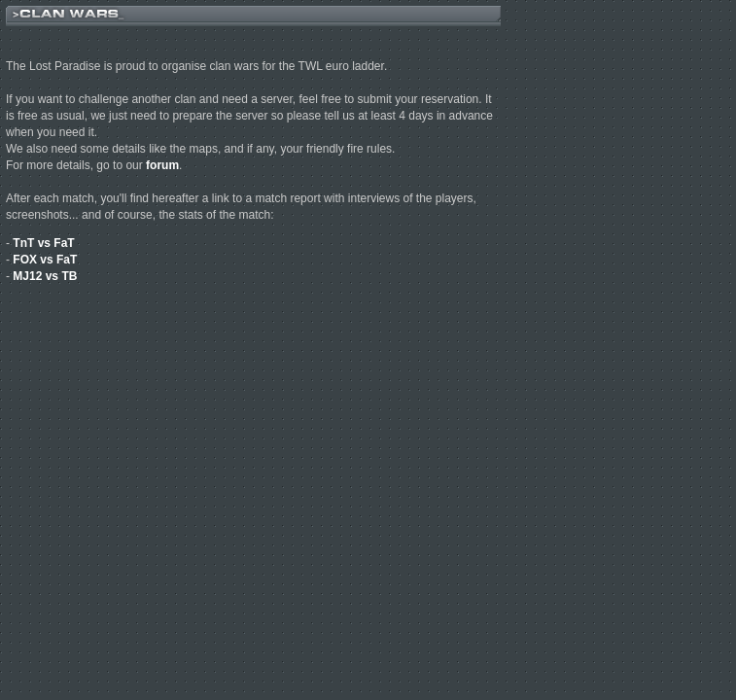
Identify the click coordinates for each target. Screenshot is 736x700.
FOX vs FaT (45, 260)
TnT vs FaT (43, 243)
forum (162, 165)
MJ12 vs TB (45, 276)
